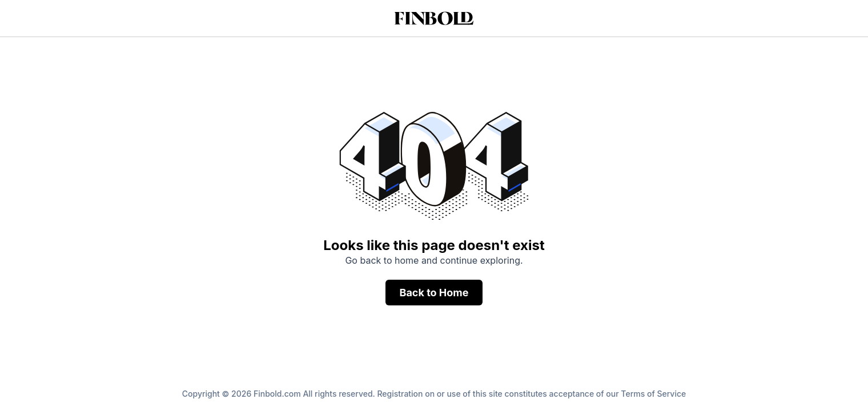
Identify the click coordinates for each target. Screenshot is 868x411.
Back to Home (434, 293)
